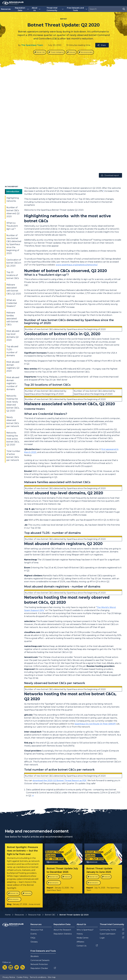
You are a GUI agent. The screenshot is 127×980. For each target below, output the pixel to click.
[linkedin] (11, 967)
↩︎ (33, 796)
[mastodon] (17, 967)
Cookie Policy (22, 977)
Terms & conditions (38, 977)
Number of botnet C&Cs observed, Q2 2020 (13, 212)
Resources (6, 9)
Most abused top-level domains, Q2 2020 (13, 336)
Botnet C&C (50, 915)
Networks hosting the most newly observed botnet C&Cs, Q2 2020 (13, 403)
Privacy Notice (9, 977)
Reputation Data (22, 9)
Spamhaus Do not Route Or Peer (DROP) (95, 724)
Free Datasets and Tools (77, 9)
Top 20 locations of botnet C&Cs (13, 275)
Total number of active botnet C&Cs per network (13, 456)
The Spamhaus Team (32, 45)
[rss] (23, 967)
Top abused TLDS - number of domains (12, 351)
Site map (52, 977)
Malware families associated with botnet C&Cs (12, 319)
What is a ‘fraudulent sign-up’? (12, 226)
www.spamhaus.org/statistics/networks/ (77, 265)
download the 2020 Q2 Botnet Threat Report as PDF (60, 780)
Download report (110, 175)
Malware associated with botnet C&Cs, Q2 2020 (14, 289)
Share (102, 45)
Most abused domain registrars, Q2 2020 (13, 366)
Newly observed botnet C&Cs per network (13, 422)
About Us (36, 9)
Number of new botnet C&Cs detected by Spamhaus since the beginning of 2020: (14, 244)
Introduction (13, 192)
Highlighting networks (13, 200)
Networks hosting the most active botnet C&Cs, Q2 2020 (13, 439)
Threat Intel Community (55, 9)
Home (8, 915)
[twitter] (5, 967)
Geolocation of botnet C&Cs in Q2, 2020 (14, 263)
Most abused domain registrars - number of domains (13, 383)
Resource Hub (34, 915)
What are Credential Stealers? (12, 303)
